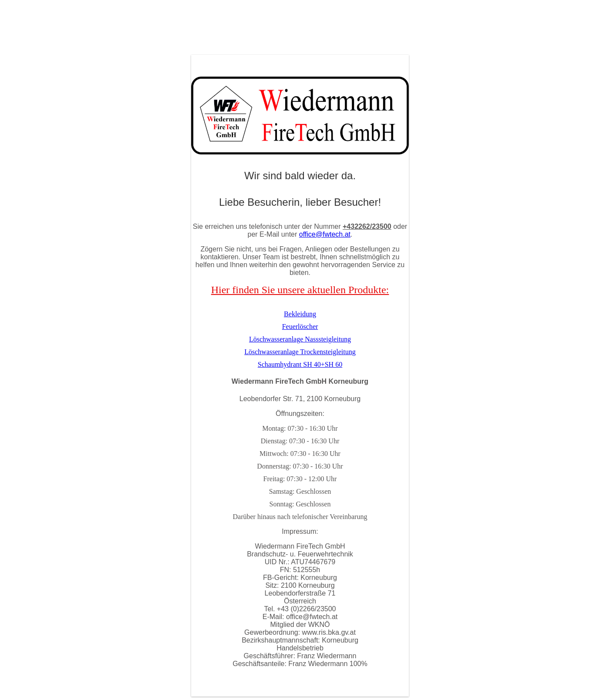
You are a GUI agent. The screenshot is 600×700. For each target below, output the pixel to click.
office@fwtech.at (325, 234)
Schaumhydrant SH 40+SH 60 (300, 364)
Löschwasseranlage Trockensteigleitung (300, 352)
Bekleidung (300, 314)
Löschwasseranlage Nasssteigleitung (300, 339)
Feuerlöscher (300, 327)
